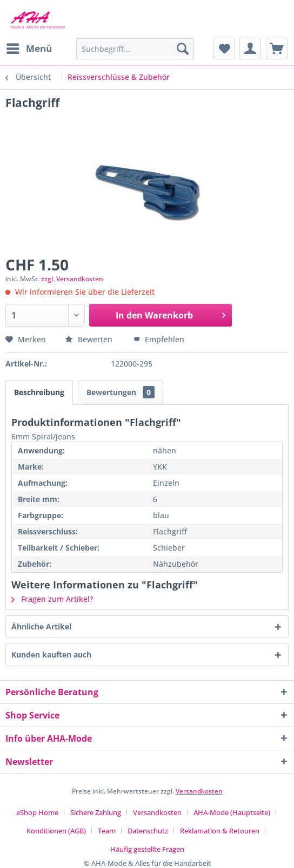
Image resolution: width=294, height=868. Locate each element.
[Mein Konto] (250, 49)
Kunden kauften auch (51, 655)
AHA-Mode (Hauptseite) (232, 812)
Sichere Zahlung (96, 812)
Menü (29, 47)
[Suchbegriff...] (135, 49)
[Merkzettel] (224, 49)
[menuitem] (29, 49)
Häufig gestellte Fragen (147, 849)
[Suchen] (183, 49)
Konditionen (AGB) (56, 831)
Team (107, 831)
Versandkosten (199, 791)
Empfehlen (159, 339)
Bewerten (90, 339)
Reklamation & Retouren (220, 831)
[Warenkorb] (277, 49)
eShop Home (37, 812)
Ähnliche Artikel (41, 626)
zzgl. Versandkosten (72, 279)
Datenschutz (148, 831)
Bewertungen (121, 392)
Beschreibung (39, 392)
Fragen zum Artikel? (52, 599)
